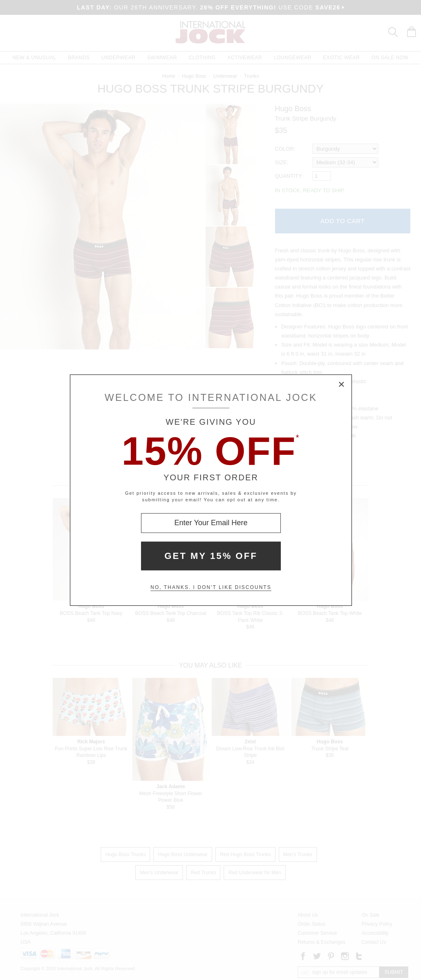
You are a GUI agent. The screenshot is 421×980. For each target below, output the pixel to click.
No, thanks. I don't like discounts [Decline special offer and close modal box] (211, 587)
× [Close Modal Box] (342, 384)
